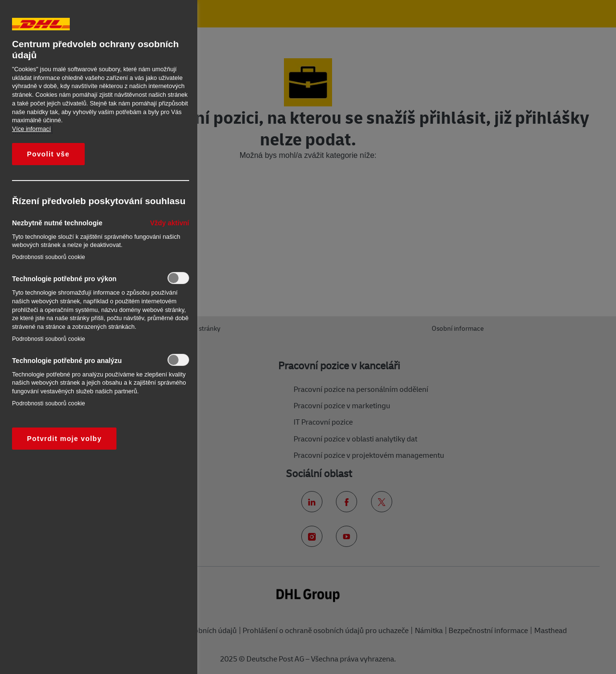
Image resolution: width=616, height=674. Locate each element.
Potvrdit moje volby (64, 439)
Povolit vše (48, 154)
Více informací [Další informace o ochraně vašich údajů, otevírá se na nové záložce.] (32, 129)
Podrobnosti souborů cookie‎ (49, 257)
